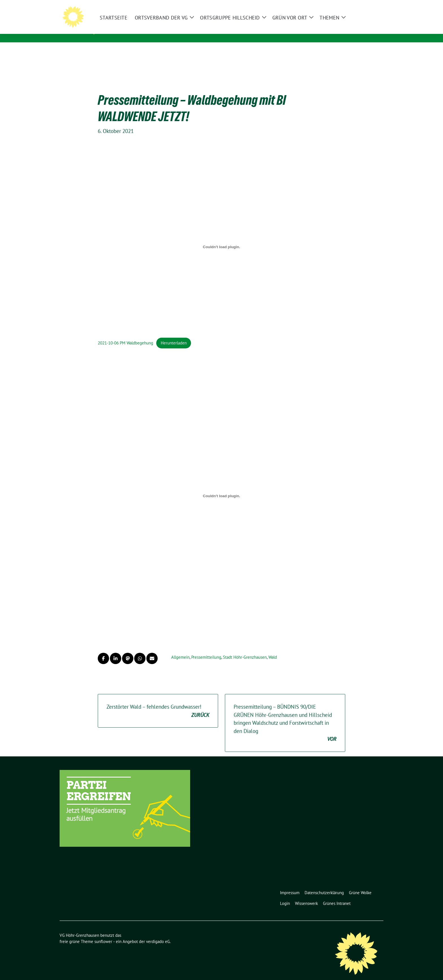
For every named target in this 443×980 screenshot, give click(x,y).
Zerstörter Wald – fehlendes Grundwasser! (158, 702)
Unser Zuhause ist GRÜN (138, 31)
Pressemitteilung (206, 648)
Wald (273, 648)
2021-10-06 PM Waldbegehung (125, 334)
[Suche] (365, 6)
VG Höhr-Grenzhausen (140, 23)
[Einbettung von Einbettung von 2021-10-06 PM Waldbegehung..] (221, 238)
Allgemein (180, 648)
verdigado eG (158, 933)
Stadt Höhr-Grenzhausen (245, 648)
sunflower (103, 933)
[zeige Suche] (373, 6)
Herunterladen (174, 334)
